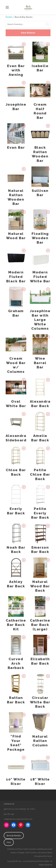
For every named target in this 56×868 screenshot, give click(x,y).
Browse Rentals (14, 836)
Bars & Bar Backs (24, 17)
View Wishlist (28, 33)
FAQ (9, 842)
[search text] (28, 24)
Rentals (9, 17)
